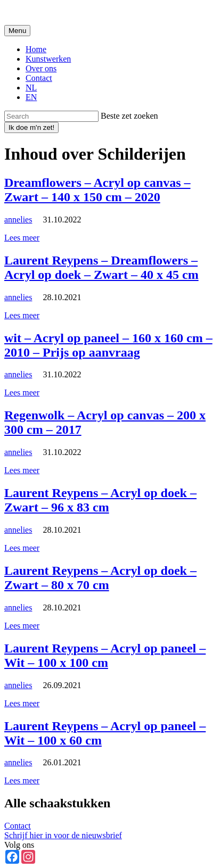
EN (31, 97)
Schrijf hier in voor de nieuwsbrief (63, 835)
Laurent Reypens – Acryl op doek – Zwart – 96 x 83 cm (100, 500)
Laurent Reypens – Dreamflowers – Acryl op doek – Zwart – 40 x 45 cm (101, 267)
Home (36, 49)
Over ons (41, 68)
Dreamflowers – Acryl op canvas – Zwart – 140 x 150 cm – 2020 (97, 190)
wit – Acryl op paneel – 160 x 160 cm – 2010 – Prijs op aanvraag (108, 345)
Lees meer (22, 238)
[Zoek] (31, 127)
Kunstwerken (48, 59)
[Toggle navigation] (17, 31)
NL (31, 88)
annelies (18, 220)
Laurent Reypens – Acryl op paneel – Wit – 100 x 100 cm (105, 655)
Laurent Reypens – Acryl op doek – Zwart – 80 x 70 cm (100, 578)
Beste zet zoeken (129, 116)
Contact (39, 78)
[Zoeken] (51, 116)
